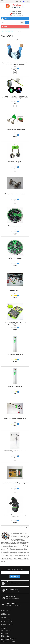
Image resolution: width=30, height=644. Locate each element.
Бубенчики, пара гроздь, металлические (15, 194)
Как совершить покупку (5, 615)
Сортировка (13, 40)
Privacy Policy (3, 618)
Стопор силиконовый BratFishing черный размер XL (15, 484)
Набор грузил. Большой (15, 258)
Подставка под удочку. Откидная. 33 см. (15, 451)
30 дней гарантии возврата (6, 619)
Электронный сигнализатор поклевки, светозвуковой (15, 516)
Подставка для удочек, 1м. (15, 387)
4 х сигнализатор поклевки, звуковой (15, 130)
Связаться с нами (4, 627)
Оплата (2, 616)
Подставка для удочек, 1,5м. (15, 354)
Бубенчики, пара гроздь (15, 162)
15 (19, 40)
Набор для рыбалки (15, 290)
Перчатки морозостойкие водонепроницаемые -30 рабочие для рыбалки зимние (15, 64)
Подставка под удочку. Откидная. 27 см (15, 419)
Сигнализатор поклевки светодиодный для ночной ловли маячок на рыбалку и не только (15, 97)
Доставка (3, 613)
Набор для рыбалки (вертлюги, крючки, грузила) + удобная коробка (15, 323)
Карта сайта (3, 629)
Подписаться (15, 576)
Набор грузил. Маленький (15, 226)
